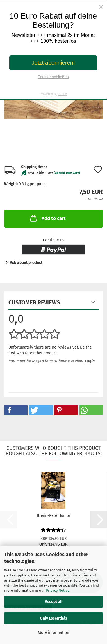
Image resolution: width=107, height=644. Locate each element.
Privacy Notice (58, 590)
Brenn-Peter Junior (53, 516)
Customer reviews (34, 302)
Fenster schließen (53, 77)
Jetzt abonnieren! (53, 63)
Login (89, 361)
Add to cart (47, 218)
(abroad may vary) (67, 173)
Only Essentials (53, 618)
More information (53, 633)
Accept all (54, 602)
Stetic (63, 94)
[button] (16, 410)
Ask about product (26, 263)
